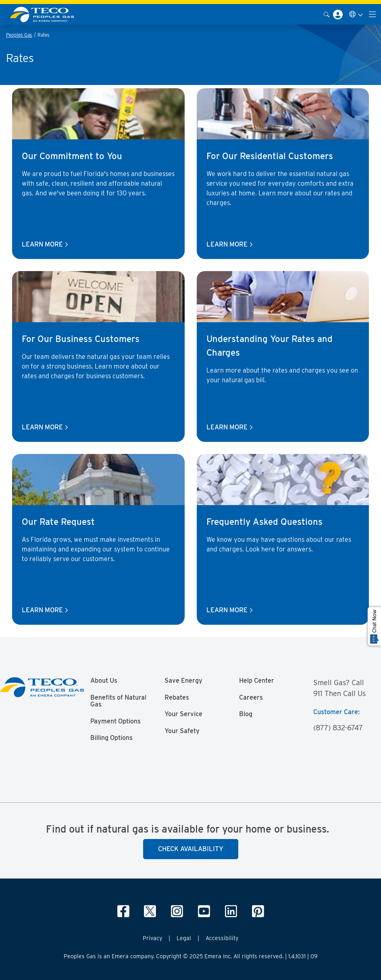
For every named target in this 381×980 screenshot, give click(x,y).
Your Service (183, 714)
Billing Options (111, 738)
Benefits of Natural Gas (118, 701)
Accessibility (222, 938)
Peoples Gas (19, 35)
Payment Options (116, 721)
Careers (251, 698)
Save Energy (183, 681)
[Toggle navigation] (373, 14)
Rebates (177, 698)
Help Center (257, 681)
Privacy (152, 938)
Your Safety (182, 731)
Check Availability (191, 849)
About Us (104, 681)
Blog (246, 714)
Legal (184, 938)
